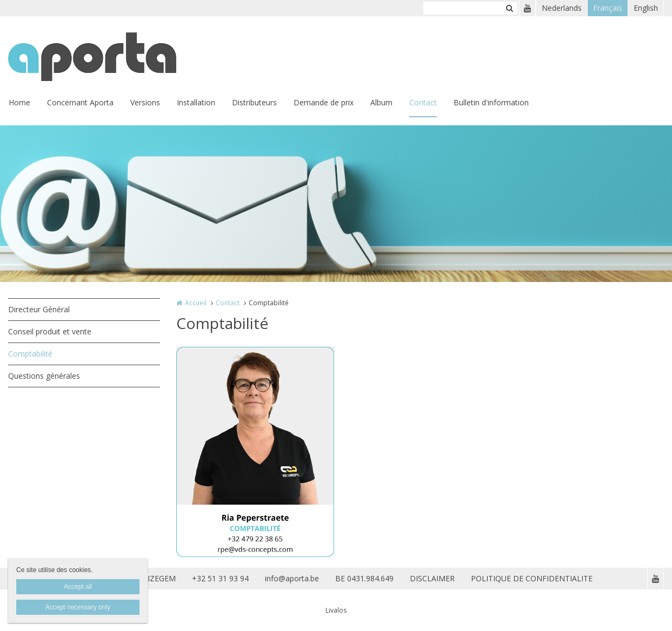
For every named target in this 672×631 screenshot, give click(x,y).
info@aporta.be (292, 578)
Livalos (336, 610)
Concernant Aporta (80, 102)
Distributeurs (254, 102)
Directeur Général (39, 309)
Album (381, 102)
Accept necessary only (78, 607)
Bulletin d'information (491, 102)
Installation (196, 102)
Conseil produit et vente (50, 331)
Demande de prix (324, 102)
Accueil (196, 303)
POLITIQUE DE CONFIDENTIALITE (532, 578)
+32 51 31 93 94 (220, 578)
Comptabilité (30, 354)
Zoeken (509, 8)
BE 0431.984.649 (364, 578)
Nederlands (562, 8)
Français (608, 8)
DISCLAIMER (432, 578)
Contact (423, 102)
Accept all (78, 587)
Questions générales (44, 376)
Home (19, 102)
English (646, 8)
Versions (145, 102)
